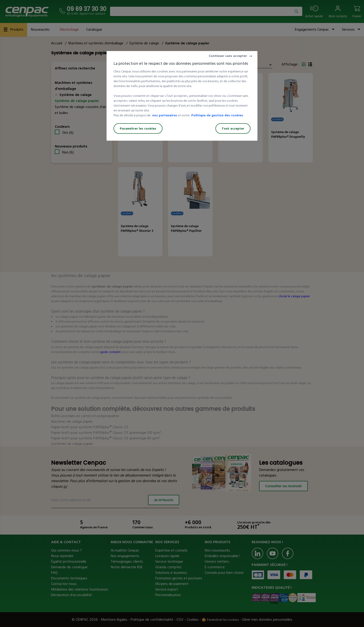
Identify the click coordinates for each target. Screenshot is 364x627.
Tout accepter (233, 129)
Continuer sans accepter (228, 56)
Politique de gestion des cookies (217, 115)
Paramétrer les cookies (138, 129)
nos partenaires (165, 115)
